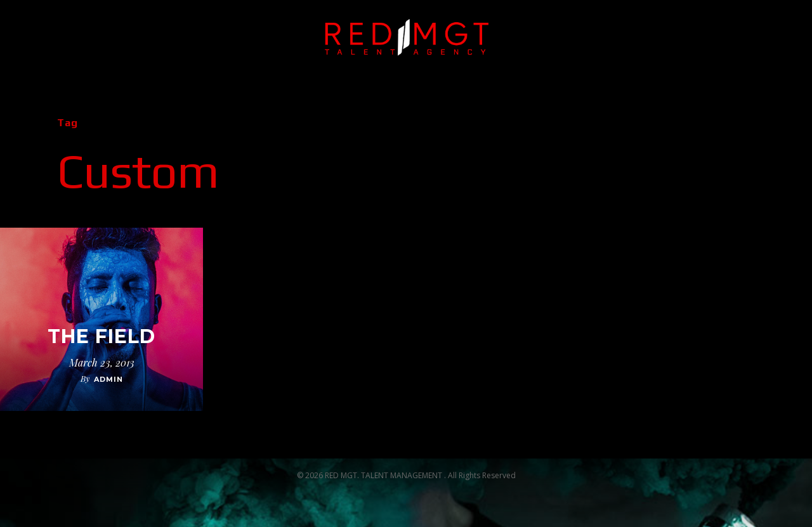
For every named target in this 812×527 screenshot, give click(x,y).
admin (108, 379)
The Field (101, 337)
